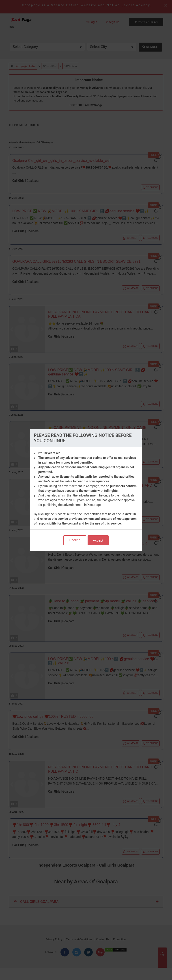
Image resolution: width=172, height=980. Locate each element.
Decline (75, 540)
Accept (98, 540)
